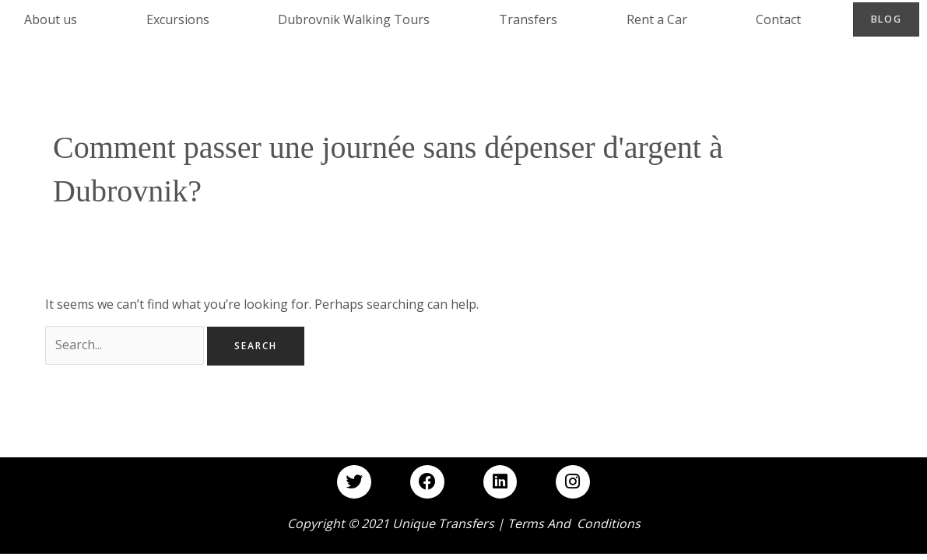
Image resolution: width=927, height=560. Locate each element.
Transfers (528, 19)
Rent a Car (657, 19)
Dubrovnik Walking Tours (354, 19)
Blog (887, 19)
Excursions (178, 19)
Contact (778, 19)
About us (51, 19)
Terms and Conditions (574, 523)
